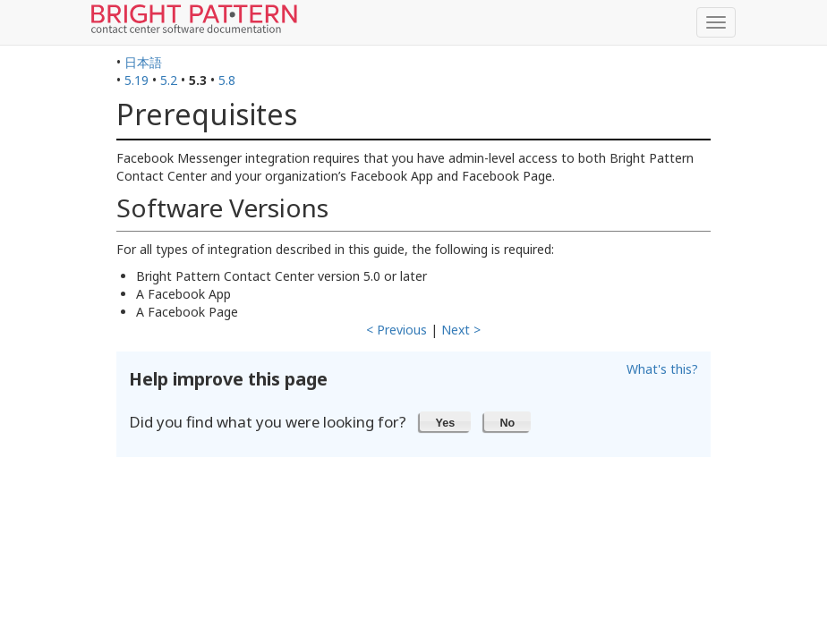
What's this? (662, 369)
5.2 (169, 80)
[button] (445, 421)
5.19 (136, 80)
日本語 (143, 62)
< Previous (396, 330)
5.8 (227, 80)
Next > (461, 330)
